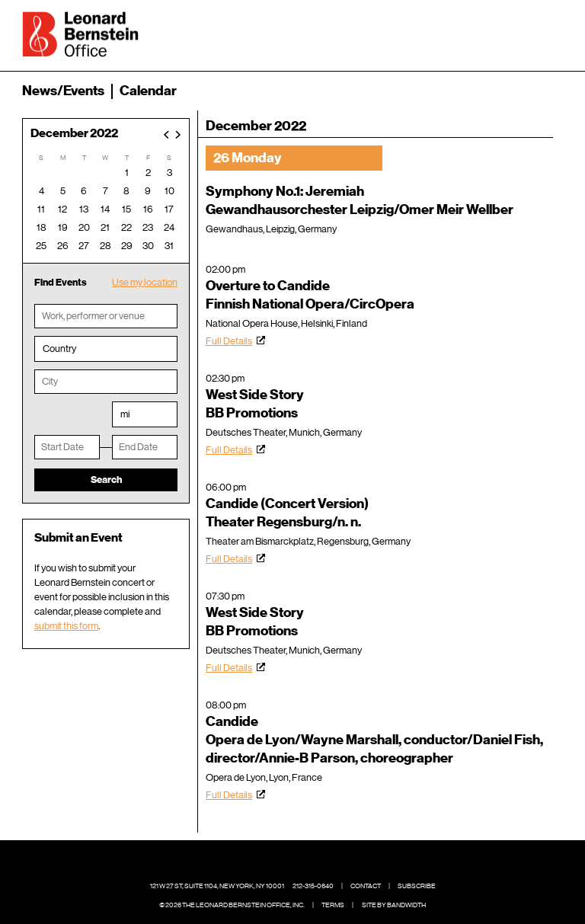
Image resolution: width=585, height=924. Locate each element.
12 (62, 209)
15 (126, 209)
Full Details (229, 341)
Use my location (145, 282)
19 (63, 227)
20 (84, 227)
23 (148, 227)
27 (84, 246)
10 (169, 191)
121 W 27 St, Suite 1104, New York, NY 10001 (217, 886)
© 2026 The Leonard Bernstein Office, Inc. (232, 905)
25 (41, 246)
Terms (333, 905)
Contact (366, 886)
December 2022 (74, 134)
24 (169, 227)
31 (169, 246)
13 (84, 209)
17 (169, 209)
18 (42, 227)
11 (41, 209)
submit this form (66, 626)
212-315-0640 (313, 886)
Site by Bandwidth (394, 905)
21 (105, 227)
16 (148, 209)
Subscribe (417, 886)
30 (148, 246)
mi (125, 414)
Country (59, 348)
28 (105, 246)
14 (105, 209)
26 (63, 246)
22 (126, 227)
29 (127, 246)
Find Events (61, 282)
